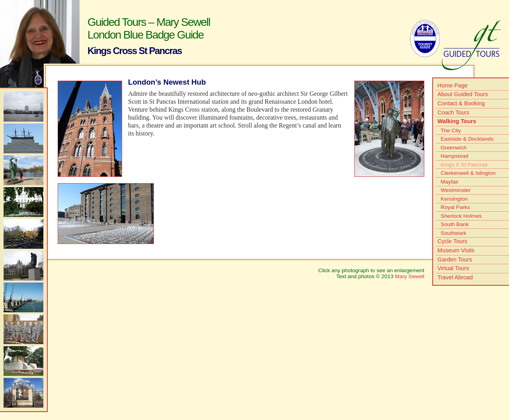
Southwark (454, 233)
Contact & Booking (461, 103)
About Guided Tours (463, 94)
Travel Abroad (455, 277)
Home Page (453, 85)
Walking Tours (457, 121)
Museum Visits (456, 250)
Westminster (456, 190)
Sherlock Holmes (461, 216)
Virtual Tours (453, 268)
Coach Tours (454, 112)
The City (451, 131)
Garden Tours (455, 259)
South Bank (455, 224)
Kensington (454, 199)
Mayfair (450, 182)
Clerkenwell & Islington (468, 173)
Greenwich (454, 148)
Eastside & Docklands (467, 139)
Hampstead (455, 156)
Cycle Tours (452, 241)
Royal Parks (455, 207)
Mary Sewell (410, 276)
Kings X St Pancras (464, 165)
